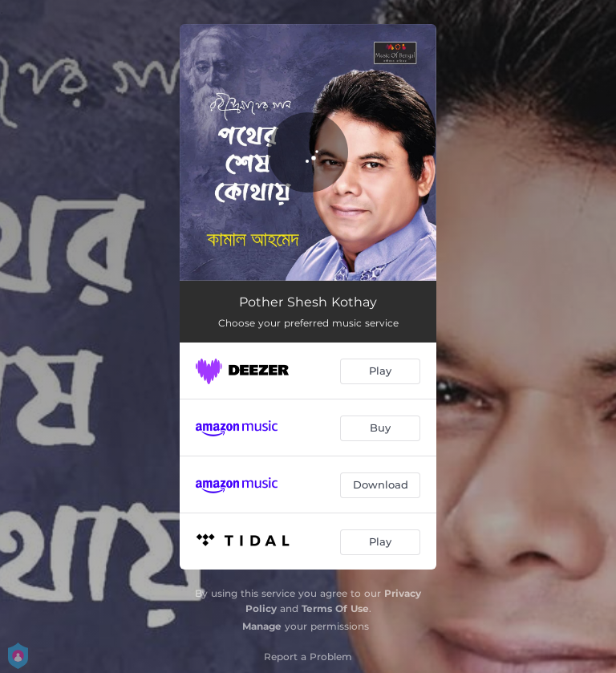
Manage (262, 626)
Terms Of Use (335, 608)
